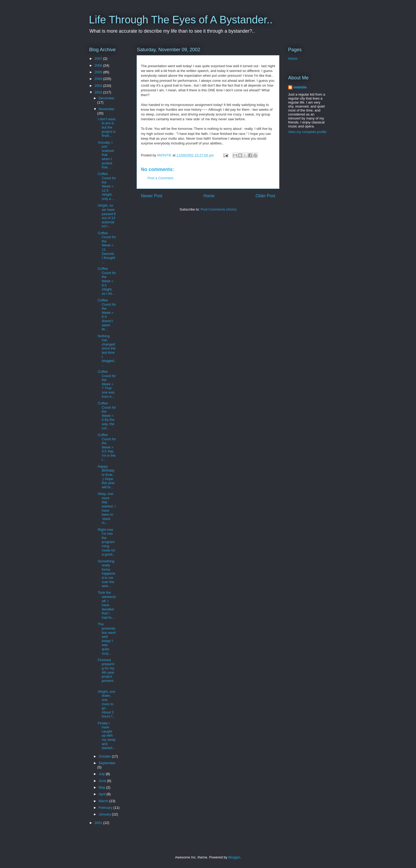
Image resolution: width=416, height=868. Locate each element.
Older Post (265, 196)
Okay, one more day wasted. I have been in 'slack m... (107, 508)
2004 (99, 79)
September (107, 763)
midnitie (300, 87)
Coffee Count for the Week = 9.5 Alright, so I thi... (107, 281)
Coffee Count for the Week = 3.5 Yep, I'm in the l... (107, 447)
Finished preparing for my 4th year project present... (106, 672)
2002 (99, 92)
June (103, 781)
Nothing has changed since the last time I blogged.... (107, 350)
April (103, 794)
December (107, 98)
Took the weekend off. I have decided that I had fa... (107, 605)
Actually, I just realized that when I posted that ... (106, 155)
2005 (99, 72)
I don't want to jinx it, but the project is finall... (107, 127)
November (107, 109)
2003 (99, 86)
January (105, 814)
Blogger (234, 857)
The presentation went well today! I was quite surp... (107, 639)
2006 (99, 65)
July (102, 774)
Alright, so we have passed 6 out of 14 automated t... (107, 216)
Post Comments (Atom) (218, 209)
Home (209, 196)
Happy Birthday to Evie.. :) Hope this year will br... (106, 477)
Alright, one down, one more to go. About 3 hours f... (106, 704)
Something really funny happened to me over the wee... (106, 574)
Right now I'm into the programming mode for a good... (106, 542)
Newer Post (152, 196)
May (102, 787)
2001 (99, 823)
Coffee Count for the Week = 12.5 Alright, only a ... (107, 186)
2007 (99, 59)
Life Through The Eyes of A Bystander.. (181, 20)
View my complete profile (307, 132)
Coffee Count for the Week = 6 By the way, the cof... (107, 416)
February (106, 808)
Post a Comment (160, 178)
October (105, 756)
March (104, 801)
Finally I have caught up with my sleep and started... (107, 736)
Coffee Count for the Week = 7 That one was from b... (107, 384)
